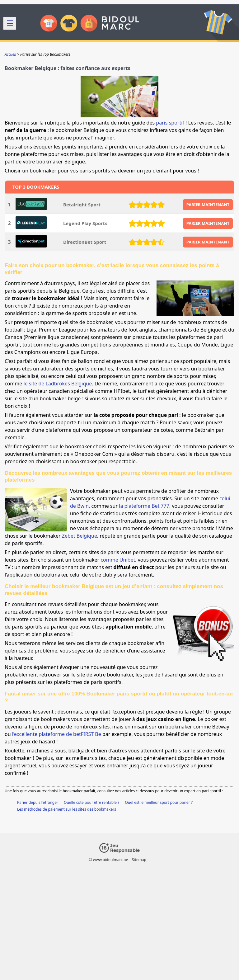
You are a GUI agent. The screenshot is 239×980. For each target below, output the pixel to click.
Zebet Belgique (80, 536)
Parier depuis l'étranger (38, 802)
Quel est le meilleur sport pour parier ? (159, 802)
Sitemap (139, 860)
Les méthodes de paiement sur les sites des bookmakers (67, 809)
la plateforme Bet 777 (144, 506)
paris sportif (170, 123)
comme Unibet (118, 560)
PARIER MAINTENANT (208, 205)
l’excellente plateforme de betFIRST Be (57, 734)
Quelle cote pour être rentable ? (91, 802)
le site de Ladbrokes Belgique (58, 384)
